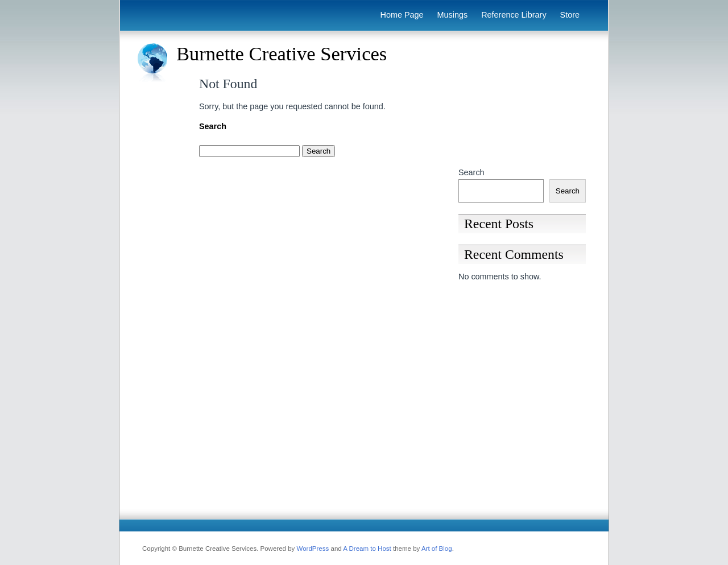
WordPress (313, 548)
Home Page (402, 15)
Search (471, 172)
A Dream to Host (367, 548)
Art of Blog (437, 548)
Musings (453, 15)
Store (570, 15)
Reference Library (514, 15)
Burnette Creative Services (282, 53)
